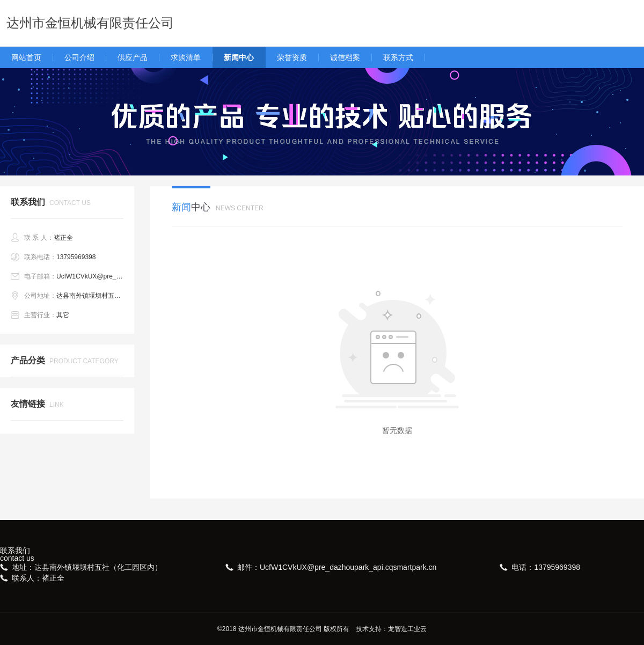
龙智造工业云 (407, 629)
